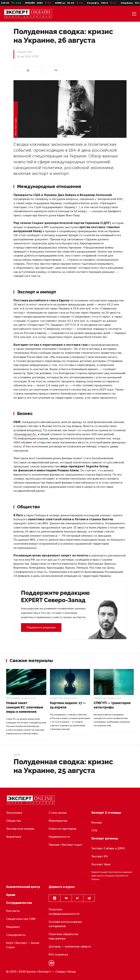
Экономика (14, 698)
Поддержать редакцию (41, 627)
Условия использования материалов (65, 924)
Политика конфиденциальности (64, 912)
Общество (57, 698)
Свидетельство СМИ (21, 919)
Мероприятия (58, 821)
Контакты (13, 911)
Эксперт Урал (101, 864)
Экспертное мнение (20, 829)
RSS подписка (58, 954)
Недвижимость (59, 837)
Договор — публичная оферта (70, 946)
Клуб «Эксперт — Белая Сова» (23, 945)
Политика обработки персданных (63, 936)
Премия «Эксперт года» (66, 845)
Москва (97, 822)
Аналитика (14, 837)
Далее (17, 755)
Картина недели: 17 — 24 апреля (68, 705)
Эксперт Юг (100, 856)
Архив (11, 895)
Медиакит (13, 927)
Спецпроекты (16, 935)
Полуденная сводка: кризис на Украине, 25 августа (63, 766)
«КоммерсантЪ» (25, 434)
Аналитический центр (23, 887)
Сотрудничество (19, 903)
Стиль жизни (58, 813)
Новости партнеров (62, 829)
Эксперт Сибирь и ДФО (108, 848)
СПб (94, 830)
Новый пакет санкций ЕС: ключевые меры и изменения (25, 707)
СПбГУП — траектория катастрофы (112, 705)
